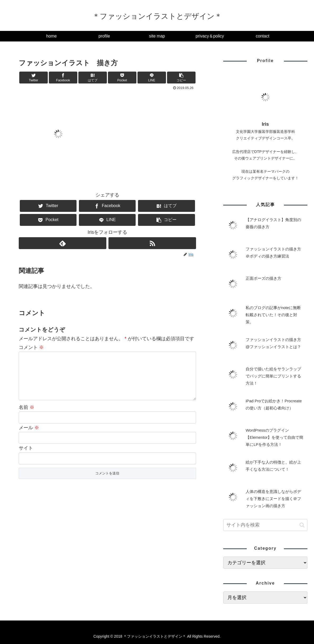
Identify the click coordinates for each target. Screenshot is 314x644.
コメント (31, 347)
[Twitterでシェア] (34, 78)
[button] (181, 78)
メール (29, 436)
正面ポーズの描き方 (263, 278)
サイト (26, 456)
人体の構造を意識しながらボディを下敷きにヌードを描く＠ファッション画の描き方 (273, 499)
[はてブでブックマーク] (93, 78)
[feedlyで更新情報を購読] (63, 243)
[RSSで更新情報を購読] (152, 243)
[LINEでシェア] (152, 78)
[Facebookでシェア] (63, 78)
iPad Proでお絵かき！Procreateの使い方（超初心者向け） (274, 404)
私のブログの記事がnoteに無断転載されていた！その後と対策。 (273, 315)
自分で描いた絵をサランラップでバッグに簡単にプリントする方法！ (273, 376)
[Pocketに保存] (122, 78)
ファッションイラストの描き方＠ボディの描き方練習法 (273, 253)
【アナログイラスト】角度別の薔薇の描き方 (273, 223)
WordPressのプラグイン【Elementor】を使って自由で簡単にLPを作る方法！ (274, 437)
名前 (27, 416)
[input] (265, 525)
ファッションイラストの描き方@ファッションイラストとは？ (273, 343)
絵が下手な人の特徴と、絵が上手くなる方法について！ (273, 466)
